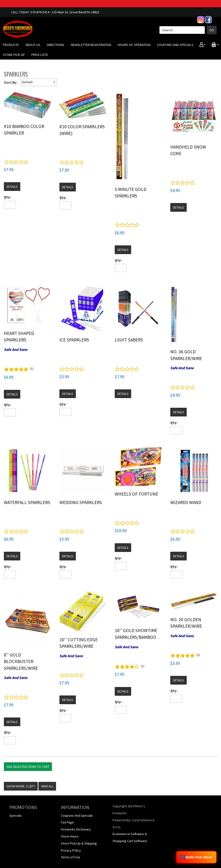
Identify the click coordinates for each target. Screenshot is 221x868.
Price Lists (40, 55)
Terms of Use (71, 857)
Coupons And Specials (175, 45)
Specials (16, 815)
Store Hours (70, 836)
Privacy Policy (71, 850)
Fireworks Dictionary (76, 829)
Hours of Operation (134, 45)
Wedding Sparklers (81, 502)
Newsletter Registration (91, 45)
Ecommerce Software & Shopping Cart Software (130, 837)
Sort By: (11, 82)
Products (11, 45)
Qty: (7, 197)
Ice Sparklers (74, 340)
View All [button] (47, 786)
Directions (56, 45)
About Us (33, 45)
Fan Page (67, 822)
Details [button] (12, 187)
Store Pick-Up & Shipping (79, 843)
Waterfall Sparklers (27, 502)
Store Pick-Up (14, 55)
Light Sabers (129, 340)
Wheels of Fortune (136, 494)
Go (212, 30)
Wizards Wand (186, 502)
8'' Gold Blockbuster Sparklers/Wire (21, 661)
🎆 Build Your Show (196, 857)
